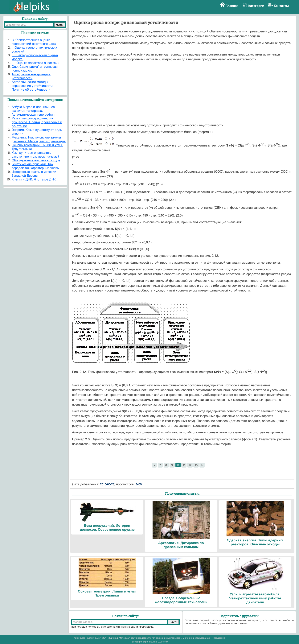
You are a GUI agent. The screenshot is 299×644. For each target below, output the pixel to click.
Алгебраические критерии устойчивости (31, 76)
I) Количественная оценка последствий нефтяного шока (34, 42)
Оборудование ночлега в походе (36, 160)
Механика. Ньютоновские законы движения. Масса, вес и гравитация (39, 139)
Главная (232, 6)
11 (184, 465)
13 (196, 465)
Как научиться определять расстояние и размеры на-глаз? (35, 155)
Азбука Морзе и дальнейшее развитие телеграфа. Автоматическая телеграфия (33, 111)
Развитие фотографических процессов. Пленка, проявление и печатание (37, 122)
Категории (256, 6)
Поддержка (219, 638)
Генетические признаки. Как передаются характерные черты (35, 166)
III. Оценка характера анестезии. (36, 63)
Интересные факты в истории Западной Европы (34, 174)
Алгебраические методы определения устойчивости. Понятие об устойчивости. (33, 86)
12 (190, 465)
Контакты (281, 6)
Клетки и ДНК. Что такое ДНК (34, 179)
